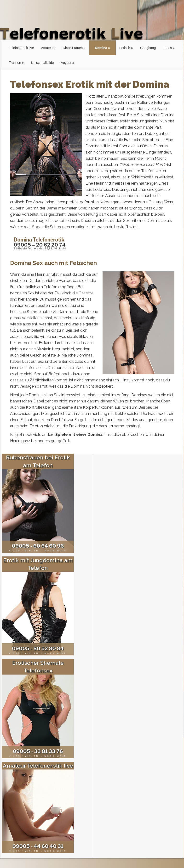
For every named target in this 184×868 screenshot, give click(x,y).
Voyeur (66, 63)
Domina (101, 48)
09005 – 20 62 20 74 (40, 245)
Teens (167, 48)
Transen (15, 63)
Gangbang (148, 48)
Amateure (48, 48)
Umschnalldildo (43, 63)
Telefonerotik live (21, 48)
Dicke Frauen (73, 48)
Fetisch (125, 48)
